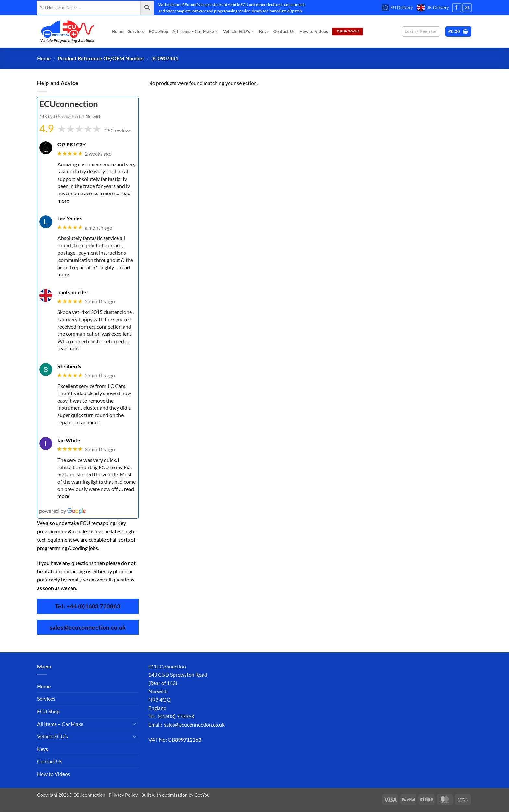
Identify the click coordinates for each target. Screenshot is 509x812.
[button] (459, 32)
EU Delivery (397, 8)
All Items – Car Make (195, 31)
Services (136, 31)
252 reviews (118, 130)
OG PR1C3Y (72, 144)
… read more (86, 422)
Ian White (69, 440)
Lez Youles (70, 218)
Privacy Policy (123, 795)
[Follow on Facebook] (457, 8)
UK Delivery (433, 8)
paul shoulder (73, 292)
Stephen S (69, 366)
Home (118, 31)
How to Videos (314, 31)
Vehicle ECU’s (239, 31)
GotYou (202, 795)
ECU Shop (158, 31)
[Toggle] (135, 724)
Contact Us (284, 31)
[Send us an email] (467, 8)
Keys (264, 31)
